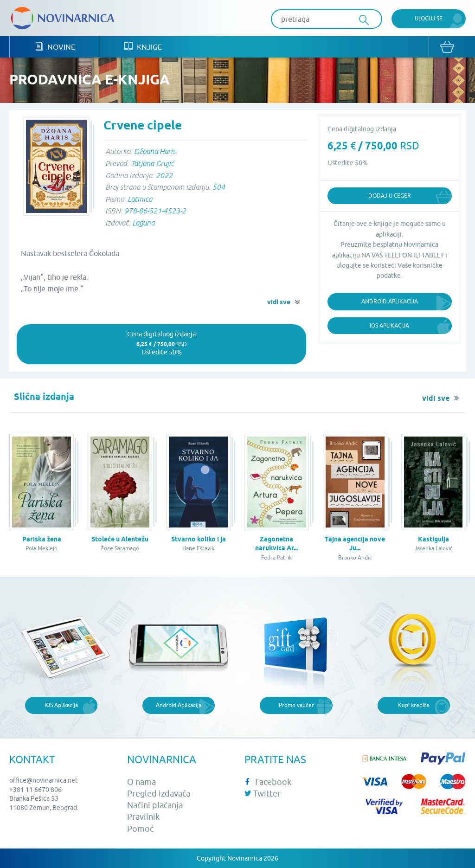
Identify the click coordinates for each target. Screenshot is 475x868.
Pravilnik (143, 817)
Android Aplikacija (390, 301)
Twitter (263, 794)
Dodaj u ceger (390, 196)
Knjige (143, 47)
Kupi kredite (414, 705)
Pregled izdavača (159, 794)
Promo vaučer (296, 705)
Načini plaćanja (155, 805)
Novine (55, 47)
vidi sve (279, 302)
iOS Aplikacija (389, 325)
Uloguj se (429, 18)
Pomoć (140, 829)
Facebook (268, 782)
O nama (141, 782)
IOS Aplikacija (61, 705)
